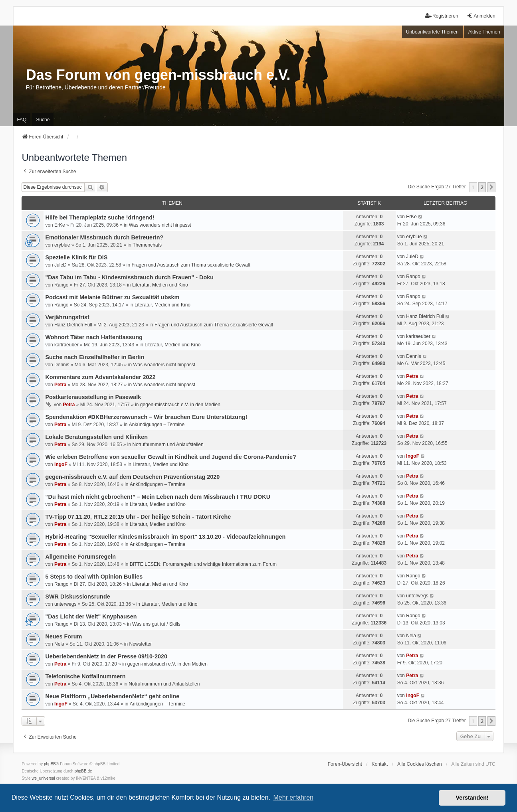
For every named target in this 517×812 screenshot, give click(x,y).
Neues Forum (63, 636)
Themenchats (147, 245)
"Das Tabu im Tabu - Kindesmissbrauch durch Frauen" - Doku (129, 277)
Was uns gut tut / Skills (156, 624)
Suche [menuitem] (43, 120)
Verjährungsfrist (67, 317)
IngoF (61, 464)
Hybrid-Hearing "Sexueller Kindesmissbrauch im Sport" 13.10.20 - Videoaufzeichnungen (165, 537)
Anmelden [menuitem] (481, 16)
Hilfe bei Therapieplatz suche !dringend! (100, 217)
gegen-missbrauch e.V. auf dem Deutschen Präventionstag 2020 (132, 477)
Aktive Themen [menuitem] (484, 32)
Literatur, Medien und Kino (160, 285)
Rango (61, 285)
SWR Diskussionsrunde (77, 597)
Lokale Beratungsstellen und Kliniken (96, 437)
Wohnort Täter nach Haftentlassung (94, 337)
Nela (59, 644)
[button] (491, 187)
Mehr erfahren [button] (293, 797)
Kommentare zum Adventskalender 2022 (100, 377)
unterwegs (65, 604)
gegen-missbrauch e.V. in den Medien (180, 405)
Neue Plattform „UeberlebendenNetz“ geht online (112, 696)
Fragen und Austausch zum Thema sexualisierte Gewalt (191, 265)
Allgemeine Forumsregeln (80, 557)
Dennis (62, 365)
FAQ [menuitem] (22, 120)
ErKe (60, 225)
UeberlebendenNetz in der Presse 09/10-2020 (106, 656)
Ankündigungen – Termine (157, 425)
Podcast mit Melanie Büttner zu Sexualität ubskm (112, 297)
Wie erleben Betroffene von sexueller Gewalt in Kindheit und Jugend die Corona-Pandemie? (170, 457)
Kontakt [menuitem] (380, 764)
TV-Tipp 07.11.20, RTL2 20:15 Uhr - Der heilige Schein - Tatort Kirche (138, 517)
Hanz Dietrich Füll (73, 325)
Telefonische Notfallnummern (85, 676)
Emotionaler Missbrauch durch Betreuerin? (104, 237)
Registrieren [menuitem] (442, 16)
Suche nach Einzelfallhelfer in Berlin (95, 357)
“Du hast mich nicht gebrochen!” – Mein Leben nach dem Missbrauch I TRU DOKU (158, 497)
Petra (60, 385)
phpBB (50, 764)
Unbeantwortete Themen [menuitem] (432, 32)
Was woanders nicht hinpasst (160, 225)
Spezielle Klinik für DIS (76, 257)
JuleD (60, 265)
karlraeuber (66, 345)
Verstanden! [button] (472, 798)
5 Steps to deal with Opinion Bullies (94, 577)
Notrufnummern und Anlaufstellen (168, 445)
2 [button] (482, 187)
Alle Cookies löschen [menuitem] (419, 764)
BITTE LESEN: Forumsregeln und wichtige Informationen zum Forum (203, 564)
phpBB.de (83, 771)
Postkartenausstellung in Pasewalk (93, 397)
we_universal (43, 778)
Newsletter (141, 644)
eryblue (62, 245)
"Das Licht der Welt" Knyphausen (91, 616)
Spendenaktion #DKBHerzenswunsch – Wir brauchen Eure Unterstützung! (146, 417)
